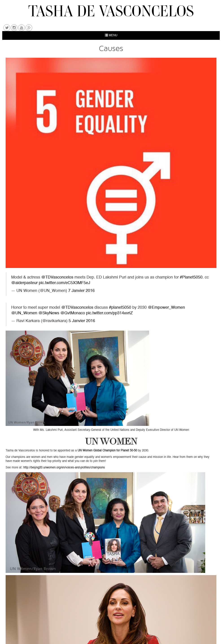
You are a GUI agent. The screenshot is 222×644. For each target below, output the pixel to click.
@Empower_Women (166, 308)
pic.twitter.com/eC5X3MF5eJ (64, 283)
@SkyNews (49, 313)
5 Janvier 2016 (82, 321)
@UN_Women (24, 313)
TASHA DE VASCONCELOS (111, 11)
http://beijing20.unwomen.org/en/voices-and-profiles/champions (64, 468)
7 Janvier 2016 (81, 291)
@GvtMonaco (73, 313)
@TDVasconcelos (57, 277)
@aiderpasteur (24, 283)
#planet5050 (120, 308)
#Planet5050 (191, 277)
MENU (111, 35)
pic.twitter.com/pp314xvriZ (109, 313)
